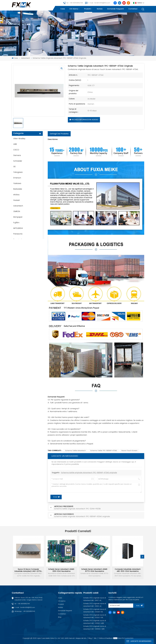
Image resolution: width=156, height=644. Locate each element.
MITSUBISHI (18, 228)
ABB (15, 144)
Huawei (16, 200)
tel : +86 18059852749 (75, 3)
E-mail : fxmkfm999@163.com (99, 3)
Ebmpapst (18, 217)
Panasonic (18, 234)
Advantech (26, 58)
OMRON (17, 211)
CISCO (16, 150)
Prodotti (87, 9)
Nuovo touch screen (129, 451)
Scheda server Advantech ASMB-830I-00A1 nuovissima (62, 570)
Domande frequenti (115, 9)
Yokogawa (18, 172)
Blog (60, 617)
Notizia (100, 9)
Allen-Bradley (19, 139)
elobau (16, 195)
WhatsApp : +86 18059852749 (25, 611)
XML (95, 638)
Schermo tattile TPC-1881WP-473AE (104, 451)
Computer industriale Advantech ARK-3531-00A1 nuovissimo (128, 570)
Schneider (18, 161)
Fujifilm (16, 223)
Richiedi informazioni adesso (84, 120)
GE (14, 167)
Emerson (17, 178)
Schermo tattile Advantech (75, 451)
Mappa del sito (81, 638)
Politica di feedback (106, 638)
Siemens (17, 155)
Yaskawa (17, 183)
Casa (63, 9)
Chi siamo (74, 9)
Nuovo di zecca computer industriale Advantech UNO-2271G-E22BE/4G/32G (28, 570)
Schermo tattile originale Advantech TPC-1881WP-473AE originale (89, 473)
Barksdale (18, 189)
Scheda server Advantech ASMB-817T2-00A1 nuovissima (95, 570)
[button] (142, 557)
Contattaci (133, 9)
